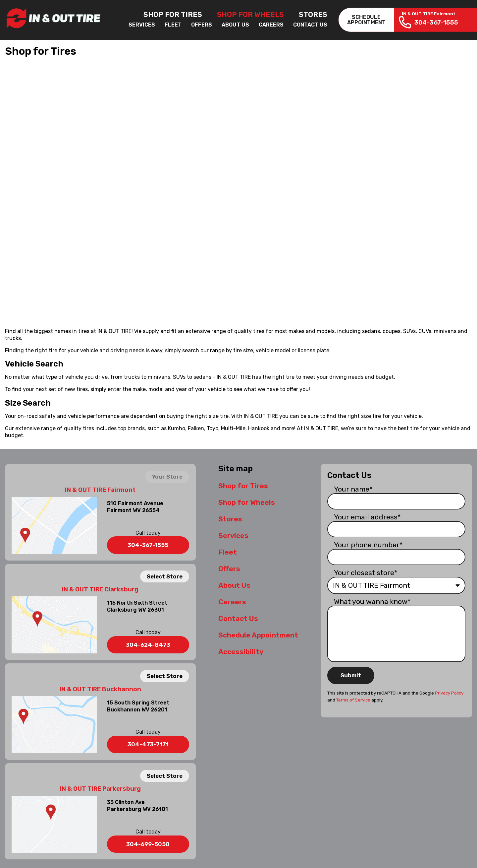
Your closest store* (366, 573)
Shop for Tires (173, 14)
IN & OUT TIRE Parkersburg (100, 789)
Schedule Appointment (258, 635)
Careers (271, 25)
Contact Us (310, 25)
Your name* (353, 489)
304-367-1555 (148, 545)
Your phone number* (368, 545)
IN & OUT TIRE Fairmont (100, 490)
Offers (202, 25)
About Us (235, 25)
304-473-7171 (148, 744)
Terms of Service (353, 700)
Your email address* (367, 517)
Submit (351, 675)
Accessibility (241, 652)
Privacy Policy (449, 693)
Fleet (173, 25)
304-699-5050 (148, 844)
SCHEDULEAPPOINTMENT (366, 20)
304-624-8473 (148, 645)
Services (142, 25)
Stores (313, 14)
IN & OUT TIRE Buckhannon (100, 689)
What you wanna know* (372, 601)
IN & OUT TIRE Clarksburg (100, 589)
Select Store (165, 576)
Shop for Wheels (250, 14)
